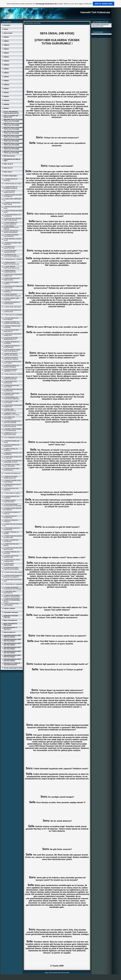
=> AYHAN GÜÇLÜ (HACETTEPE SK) (9, 247)
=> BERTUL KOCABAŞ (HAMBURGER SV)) (11, 477)
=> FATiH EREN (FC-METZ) (12, 493)
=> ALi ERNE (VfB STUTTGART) (9, 418)
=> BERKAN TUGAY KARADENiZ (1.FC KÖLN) (11, 414)
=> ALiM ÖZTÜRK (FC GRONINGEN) (10, 517)
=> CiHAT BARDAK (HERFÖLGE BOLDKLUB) (11, 267)
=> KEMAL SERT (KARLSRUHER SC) (10, 410)
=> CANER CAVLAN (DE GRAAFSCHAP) (11, 557)
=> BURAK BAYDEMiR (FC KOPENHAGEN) (12, 303)
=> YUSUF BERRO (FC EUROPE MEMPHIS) (11, 223)
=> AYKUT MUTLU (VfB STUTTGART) (11, 402)
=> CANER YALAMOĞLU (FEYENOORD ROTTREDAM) (13, 588)
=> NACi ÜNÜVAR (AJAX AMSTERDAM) (11, 604)
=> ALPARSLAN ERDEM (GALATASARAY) (11, 236)
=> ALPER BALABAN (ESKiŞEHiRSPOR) (10, 251)
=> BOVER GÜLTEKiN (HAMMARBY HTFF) (10, 370)
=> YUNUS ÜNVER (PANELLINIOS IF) (9, 192)
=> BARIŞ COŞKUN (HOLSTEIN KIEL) (10, 501)
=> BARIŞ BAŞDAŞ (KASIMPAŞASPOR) (10, 271)
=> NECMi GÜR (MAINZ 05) (12, 473)
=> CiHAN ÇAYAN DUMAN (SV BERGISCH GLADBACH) (13, 576)
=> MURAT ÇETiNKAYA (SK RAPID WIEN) (12, 204)
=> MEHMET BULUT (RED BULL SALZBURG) (12, 465)
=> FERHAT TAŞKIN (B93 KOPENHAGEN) (11, 394)
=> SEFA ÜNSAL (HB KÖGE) (12, 307)
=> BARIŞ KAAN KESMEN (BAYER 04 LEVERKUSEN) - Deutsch (12, 600)
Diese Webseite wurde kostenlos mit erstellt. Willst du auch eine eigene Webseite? (60, 4)
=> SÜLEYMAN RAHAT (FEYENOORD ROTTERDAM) (13, 505)
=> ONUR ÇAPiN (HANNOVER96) (9, 565)
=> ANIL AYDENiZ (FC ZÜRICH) (13, 374)
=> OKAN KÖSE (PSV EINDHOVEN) (10, 382)
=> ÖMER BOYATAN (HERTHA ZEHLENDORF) (13, 390)
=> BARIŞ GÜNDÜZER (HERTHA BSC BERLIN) (11, 354)
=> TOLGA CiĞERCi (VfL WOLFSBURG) (11, 319)
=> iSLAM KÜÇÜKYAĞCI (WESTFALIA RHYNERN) (11, 568)
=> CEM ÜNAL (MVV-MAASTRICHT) (10, 592)
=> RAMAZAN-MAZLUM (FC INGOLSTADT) (12, 485)
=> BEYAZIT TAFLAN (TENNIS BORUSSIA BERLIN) (13, 426)
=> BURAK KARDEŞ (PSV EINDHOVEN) (11, 446)
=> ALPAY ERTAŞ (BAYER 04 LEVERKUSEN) (12, 311)
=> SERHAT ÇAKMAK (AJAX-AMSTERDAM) (12, 481)
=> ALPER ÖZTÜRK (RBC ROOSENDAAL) (11, 469)
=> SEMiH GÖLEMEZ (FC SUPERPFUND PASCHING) (12, 323)
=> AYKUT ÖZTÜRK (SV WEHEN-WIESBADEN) (11, 232)
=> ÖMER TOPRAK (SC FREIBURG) (11, 450)
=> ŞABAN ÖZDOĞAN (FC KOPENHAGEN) (12, 347)
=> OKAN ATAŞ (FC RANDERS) (13, 584)
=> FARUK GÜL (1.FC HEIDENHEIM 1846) (10, 434)
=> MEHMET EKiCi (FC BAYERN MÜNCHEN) (11, 378)
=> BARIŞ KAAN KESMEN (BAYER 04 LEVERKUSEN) (12, 596)
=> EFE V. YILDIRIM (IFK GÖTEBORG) (11, 541)
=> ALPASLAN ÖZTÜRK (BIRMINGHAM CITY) (11, 339)
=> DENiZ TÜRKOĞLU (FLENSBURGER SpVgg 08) (12, 295)
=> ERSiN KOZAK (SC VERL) (12, 184)
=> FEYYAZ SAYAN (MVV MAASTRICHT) (11, 331)
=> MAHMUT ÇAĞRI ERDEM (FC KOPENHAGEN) (12, 430)
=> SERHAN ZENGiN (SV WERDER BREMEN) (11, 366)
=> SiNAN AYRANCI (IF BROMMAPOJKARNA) (11, 188)
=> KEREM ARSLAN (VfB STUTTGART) (11, 386)
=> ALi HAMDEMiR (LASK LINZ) (13, 438)
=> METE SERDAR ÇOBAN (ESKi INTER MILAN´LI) (12, 351)
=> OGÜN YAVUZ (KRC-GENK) (13, 572)
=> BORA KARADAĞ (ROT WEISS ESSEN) (12, 279)
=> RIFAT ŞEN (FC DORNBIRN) (13, 315)
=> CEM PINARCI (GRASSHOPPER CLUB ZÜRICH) (11, 227)
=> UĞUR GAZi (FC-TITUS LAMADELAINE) (12, 561)
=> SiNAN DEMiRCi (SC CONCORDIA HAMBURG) (11, 398)
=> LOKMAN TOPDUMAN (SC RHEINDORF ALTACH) (13, 461)
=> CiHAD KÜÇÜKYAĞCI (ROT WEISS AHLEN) (13, 549)
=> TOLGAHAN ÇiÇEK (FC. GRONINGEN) (12, 529)
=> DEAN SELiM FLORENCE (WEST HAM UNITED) (12, 219)
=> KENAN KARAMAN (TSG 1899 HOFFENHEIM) (12, 422)
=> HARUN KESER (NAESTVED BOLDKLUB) (11, 263)
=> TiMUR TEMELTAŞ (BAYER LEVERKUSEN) (13, 537)
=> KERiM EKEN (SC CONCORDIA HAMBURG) (11, 255)
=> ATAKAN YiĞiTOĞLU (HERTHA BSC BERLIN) (11, 358)
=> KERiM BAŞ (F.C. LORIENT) (13, 259)
